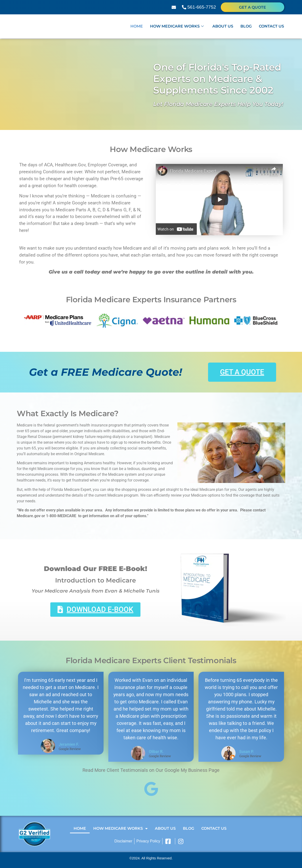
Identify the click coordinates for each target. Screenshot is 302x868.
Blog (246, 27)
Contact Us (271, 27)
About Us (223, 27)
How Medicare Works (177, 27)
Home (137, 27)
